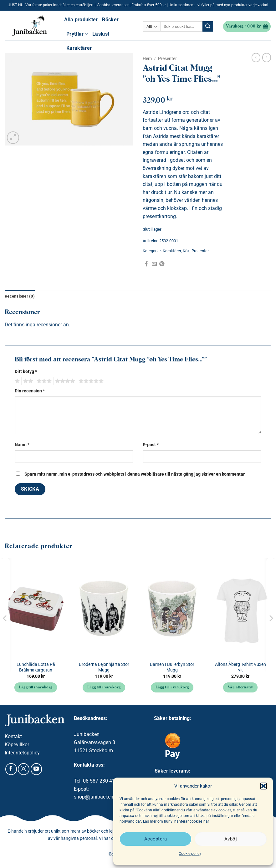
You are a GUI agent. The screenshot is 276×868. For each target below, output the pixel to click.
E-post (151, 445)
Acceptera (156, 839)
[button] (263, 786)
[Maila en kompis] (154, 264)
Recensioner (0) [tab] (20, 296)
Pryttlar (77, 34)
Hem (147, 59)
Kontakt (13, 736)
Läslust (101, 34)
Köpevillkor (17, 745)
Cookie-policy (190, 854)
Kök (186, 251)
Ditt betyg (26, 372)
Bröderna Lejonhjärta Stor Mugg (104, 667)
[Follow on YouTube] (36, 769)
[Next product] (256, 58)
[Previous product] (267, 58)
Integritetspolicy (22, 753)
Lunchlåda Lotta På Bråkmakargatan (36, 667)
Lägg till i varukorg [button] (36, 687)
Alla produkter (81, 20)
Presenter (167, 59)
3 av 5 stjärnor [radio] (43, 381)
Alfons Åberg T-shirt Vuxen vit (240, 667)
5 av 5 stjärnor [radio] (90, 381)
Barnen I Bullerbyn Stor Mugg (172, 667)
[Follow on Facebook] (11, 769)
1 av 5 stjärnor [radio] (16, 381)
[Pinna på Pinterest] (162, 264)
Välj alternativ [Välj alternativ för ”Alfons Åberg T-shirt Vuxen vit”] (240, 687)
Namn (22, 445)
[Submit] (208, 27)
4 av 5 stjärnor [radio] (64, 381)
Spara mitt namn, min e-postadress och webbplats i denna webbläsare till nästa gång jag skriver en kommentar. (135, 474)
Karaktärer (79, 48)
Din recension (30, 391)
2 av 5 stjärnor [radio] (27, 381)
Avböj (231, 839)
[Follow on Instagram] (24, 769)
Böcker (110, 20)
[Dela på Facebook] (146, 264)
